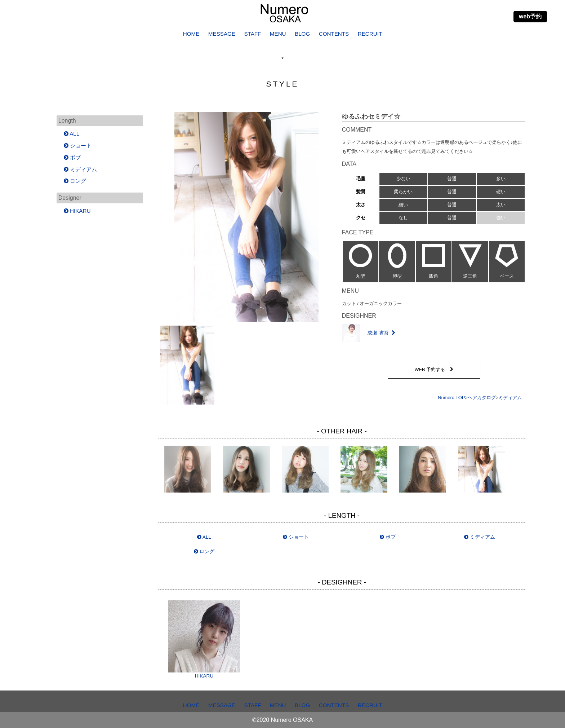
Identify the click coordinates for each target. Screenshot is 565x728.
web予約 (530, 16)
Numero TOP (451, 398)
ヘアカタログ (482, 398)
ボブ (388, 537)
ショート (296, 537)
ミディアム (510, 398)
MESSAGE (222, 34)
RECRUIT (370, 34)
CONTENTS (334, 34)
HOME (191, 34)
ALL (204, 537)
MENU (278, 34)
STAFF (252, 34)
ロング (204, 551)
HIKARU (204, 639)
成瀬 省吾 (369, 333)
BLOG (302, 34)
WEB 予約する (434, 369)
